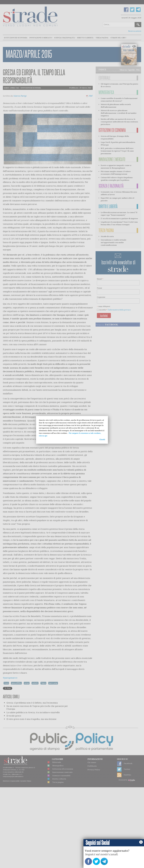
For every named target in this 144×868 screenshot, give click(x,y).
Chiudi (102, 439)
